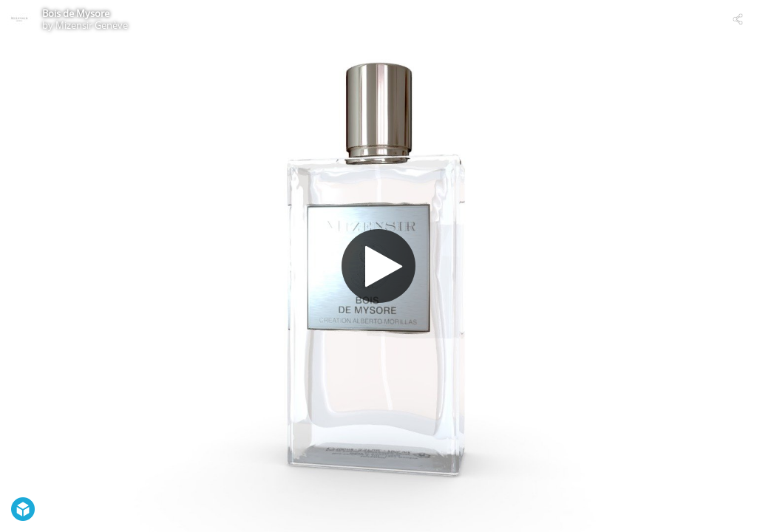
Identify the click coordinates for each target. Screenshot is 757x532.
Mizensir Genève (92, 25)
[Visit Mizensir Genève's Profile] (19, 19)
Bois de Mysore (76, 13)
